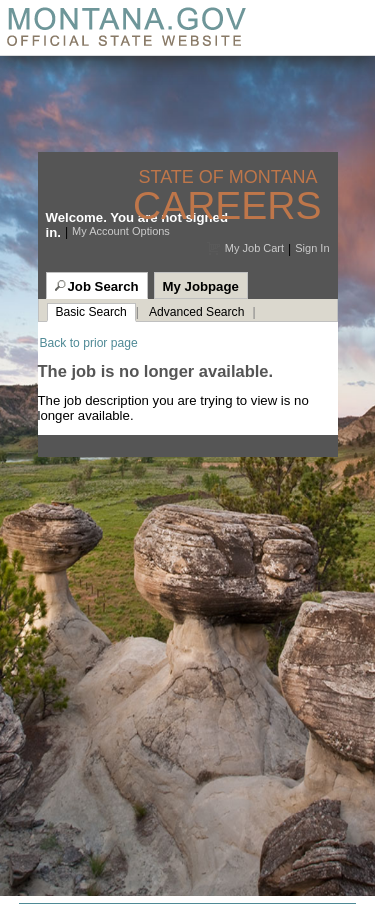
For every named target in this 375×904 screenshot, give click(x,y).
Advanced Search (196, 312)
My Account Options (121, 231)
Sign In (312, 248)
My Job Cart (254, 248)
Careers (227, 205)
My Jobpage (201, 286)
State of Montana (229, 177)
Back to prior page (89, 343)
